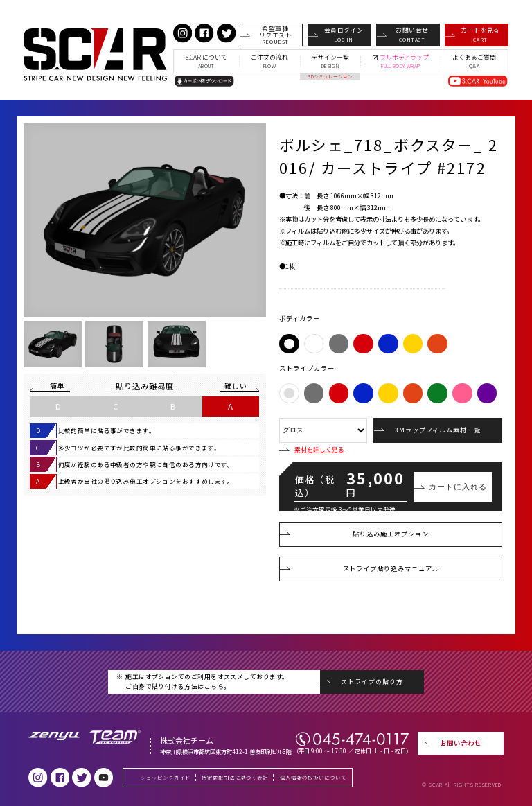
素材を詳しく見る (311, 449)
